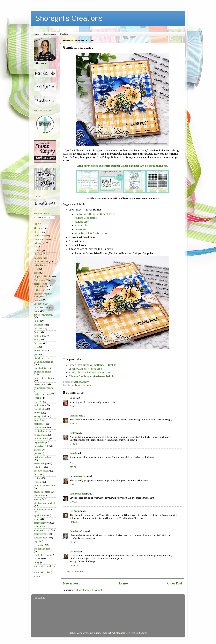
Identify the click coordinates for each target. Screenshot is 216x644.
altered (38, 232)
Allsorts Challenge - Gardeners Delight (92, 376)
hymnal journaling (44, 388)
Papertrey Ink (41, 446)
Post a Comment (76, 572)
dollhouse (39, 329)
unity (37, 562)
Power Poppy (41, 463)
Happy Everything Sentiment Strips (96, 214)
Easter (37, 332)
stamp (37, 519)
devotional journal (43, 315)
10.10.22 (74, 522)
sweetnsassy (85, 385)
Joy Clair (38, 402)
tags (36, 541)
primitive (39, 467)
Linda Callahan (78, 494)
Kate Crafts (40, 409)
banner (38, 251)
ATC (36, 247)
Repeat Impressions (45, 486)
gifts (36, 354)
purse (37, 475)
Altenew (38, 228)
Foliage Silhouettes (86, 218)
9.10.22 (73, 484)
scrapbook (39, 496)
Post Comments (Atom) (90, 590)
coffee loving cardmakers (41, 285)
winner (38, 576)
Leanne (74, 552)
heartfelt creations (44, 378)
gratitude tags (41, 368)
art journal (39, 243)
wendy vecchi (41, 572)
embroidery (40, 336)
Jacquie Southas (78, 476)
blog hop (38, 254)
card (36, 269)
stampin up (40, 527)
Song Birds (81, 225)
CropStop (39, 304)
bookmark (39, 258)
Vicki (72, 398)
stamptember (41, 534)
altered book (40, 236)
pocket (37, 453)
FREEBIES (39, 351)
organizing (40, 442)
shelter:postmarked (44, 503)
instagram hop (42, 394)
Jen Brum (75, 511)
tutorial (38, 559)
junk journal (40, 405)
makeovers (40, 424)
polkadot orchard (43, 457)
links (36, 420)
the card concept (43, 549)
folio (36, 347)
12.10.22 (74, 542)
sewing (38, 499)
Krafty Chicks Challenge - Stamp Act (90, 373)
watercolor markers (44, 566)
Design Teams (50, 34)
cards (74, 385)
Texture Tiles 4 (82, 229)
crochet (38, 300)
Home (36, 34)
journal (38, 398)
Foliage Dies (82, 222)
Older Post (175, 583)
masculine (39, 428)
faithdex (38, 343)
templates (39, 545)
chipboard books (43, 276)
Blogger (143, 633)
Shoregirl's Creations (69, 18)
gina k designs (42, 358)
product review (42, 471)
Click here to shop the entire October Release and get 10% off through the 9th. (123, 166)
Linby (73, 433)
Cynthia (74, 416)
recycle (38, 482)
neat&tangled (41, 439)
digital (37, 321)
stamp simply (41, 523)
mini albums (40, 431)
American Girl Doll (43, 239)
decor (37, 311)
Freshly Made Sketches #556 (85, 369)
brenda (73, 453)
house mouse (41, 384)
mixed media (41, 435)
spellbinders (40, 515)
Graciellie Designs (43, 362)
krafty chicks (41, 416)
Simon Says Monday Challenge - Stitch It (92, 365)
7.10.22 (73, 467)
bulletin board (41, 262)
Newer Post (71, 583)
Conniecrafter (77, 531)
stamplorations (42, 530)
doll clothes (40, 325)
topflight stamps (43, 555)
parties (38, 450)
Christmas (39, 280)
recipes (38, 478)
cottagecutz (40, 290)
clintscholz (119, 633)
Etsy (36, 340)
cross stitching (42, 307)
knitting (38, 413)
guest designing (42, 372)
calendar (38, 265)
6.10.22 (73, 406)
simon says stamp (44, 509)
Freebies (64, 34)
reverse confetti (42, 492)
